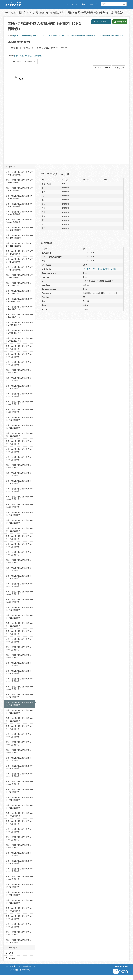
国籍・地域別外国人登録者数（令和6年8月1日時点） (19, 783)
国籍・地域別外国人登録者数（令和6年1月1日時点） (19, 727)
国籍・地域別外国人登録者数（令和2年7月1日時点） (19, 395)
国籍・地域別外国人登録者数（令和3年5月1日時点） (19, 474)
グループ (93, 4)
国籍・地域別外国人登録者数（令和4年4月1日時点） (19, 561)
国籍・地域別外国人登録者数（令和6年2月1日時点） (19, 735)
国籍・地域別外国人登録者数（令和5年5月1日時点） (19, 664)
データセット (72, 4)
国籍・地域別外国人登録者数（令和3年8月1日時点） (19, 498)
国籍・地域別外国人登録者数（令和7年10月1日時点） (19, 894)
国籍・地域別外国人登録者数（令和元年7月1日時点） (19, 300)
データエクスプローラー (24, 61)
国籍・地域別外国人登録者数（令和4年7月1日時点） (19, 585)
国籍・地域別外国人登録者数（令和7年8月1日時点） (19, 878)
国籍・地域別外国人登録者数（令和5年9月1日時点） (19, 696)
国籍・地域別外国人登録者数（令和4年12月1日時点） (19, 625)
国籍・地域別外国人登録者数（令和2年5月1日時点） (19, 379)
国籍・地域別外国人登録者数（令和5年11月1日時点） (19, 712)
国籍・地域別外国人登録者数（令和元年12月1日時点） (19, 340)
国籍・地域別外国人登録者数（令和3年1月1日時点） (19, 443)
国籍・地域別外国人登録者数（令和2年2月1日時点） (19, 355)
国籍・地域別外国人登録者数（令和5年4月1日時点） (19, 656)
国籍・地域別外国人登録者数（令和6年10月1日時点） (19, 799)
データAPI (120, 22)
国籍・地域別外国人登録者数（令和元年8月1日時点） (19, 308)
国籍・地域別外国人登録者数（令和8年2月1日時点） (19, 925)
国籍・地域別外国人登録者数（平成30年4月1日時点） (19, 181)
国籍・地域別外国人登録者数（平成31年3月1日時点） (19, 268)
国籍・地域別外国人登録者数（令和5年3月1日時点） (19, 648)
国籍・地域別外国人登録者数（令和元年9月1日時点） (19, 316)
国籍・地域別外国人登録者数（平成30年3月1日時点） (19, 173)
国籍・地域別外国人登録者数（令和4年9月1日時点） (19, 601)
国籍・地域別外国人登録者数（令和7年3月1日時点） (19, 838)
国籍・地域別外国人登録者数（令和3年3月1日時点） (19, 458)
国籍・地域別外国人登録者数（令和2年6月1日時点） (19, 387)
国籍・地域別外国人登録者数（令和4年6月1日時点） (19, 577)
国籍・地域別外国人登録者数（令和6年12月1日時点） (19, 815)
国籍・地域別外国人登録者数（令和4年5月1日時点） (19, 569)
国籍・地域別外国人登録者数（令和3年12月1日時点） (19, 530)
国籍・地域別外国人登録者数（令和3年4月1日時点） (19, 466)
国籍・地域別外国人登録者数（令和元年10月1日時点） (19, 324)
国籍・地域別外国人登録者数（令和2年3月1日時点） (19, 363)
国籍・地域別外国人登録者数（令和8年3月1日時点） (19, 933)
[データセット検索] (114, 4)
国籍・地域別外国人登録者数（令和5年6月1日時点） (19, 672)
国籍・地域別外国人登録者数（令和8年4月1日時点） (19, 941)
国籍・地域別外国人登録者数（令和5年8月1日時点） (19, 688)
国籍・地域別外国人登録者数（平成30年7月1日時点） (19, 205)
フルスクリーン (102, 68)
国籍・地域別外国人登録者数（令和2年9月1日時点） (19, 411)
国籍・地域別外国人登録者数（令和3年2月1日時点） (19, 450)
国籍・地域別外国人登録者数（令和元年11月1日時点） (19, 332)
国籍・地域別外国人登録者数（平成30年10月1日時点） (19, 229)
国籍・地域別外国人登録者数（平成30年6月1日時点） (19, 197)
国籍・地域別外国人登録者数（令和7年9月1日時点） (19, 886)
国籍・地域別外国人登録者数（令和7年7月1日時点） (19, 870)
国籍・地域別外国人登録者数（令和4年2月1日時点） (19, 545)
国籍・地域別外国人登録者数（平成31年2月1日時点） (19, 260)
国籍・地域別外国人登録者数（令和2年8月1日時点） (19, 403)
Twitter (9, 953)
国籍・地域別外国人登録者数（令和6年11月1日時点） (19, 807)
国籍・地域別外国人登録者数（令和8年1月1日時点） (19, 917)
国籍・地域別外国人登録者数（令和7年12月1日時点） (19, 910)
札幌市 (22, 13)
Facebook (11, 958)
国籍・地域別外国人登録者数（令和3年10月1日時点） (19, 514)
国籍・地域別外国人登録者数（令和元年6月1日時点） (19, 292)
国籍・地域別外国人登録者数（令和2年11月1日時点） (19, 427)
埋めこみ (119, 68)
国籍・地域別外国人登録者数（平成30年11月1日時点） (19, 237)
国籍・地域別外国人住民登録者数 (47, 13)
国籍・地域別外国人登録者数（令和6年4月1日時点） (19, 751)
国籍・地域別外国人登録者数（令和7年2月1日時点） (19, 830)
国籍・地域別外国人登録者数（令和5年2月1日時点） (19, 640)
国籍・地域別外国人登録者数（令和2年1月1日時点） (19, 348)
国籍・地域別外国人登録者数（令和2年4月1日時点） (19, 371)
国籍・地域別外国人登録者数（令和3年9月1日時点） (19, 506)
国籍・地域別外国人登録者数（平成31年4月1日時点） (19, 276)
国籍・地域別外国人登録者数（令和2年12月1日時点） (19, 435)
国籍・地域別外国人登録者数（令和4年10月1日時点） (19, 609)
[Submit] (124, 4)
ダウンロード (100, 22)
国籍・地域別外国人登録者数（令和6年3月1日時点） (19, 743)
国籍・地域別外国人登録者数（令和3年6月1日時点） (19, 482)
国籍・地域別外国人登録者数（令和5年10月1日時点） (96, 13)
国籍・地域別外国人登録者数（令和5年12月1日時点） (19, 720)
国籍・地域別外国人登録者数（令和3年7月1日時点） (19, 490)
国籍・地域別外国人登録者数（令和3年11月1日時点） (19, 522)
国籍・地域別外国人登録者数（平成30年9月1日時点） (19, 221)
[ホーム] (7, 13)
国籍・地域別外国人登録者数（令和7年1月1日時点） (19, 822)
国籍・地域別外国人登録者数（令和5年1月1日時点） (19, 632)
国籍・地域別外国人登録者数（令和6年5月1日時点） (19, 759)
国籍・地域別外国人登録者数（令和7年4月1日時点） (19, 846)
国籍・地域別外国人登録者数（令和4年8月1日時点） (19, 593)
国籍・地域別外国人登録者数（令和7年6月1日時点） (19, 862)
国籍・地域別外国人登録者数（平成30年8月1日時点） (19, 213)
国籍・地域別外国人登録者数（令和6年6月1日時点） (19, 767)
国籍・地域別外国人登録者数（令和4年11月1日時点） (19, 617)
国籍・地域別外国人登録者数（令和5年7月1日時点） (19, 680)
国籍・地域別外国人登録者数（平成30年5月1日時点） (19, 189)
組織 (83, 4)
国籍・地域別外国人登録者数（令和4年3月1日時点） (19, 553)
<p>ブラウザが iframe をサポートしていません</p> (66, 117)
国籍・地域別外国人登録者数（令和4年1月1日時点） (19, 537)
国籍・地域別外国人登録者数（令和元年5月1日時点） (19, 284)
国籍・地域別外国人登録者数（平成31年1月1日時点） (19, 253)
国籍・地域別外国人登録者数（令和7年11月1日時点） (19, 902)
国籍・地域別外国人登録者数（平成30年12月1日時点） (19, 245)
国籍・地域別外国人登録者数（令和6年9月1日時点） (19, 791)
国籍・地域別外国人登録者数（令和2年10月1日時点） (19, 419)
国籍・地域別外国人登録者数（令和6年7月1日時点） (19, 775)
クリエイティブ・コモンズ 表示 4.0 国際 (100, 269)
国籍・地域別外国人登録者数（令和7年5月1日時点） (19, 854)
